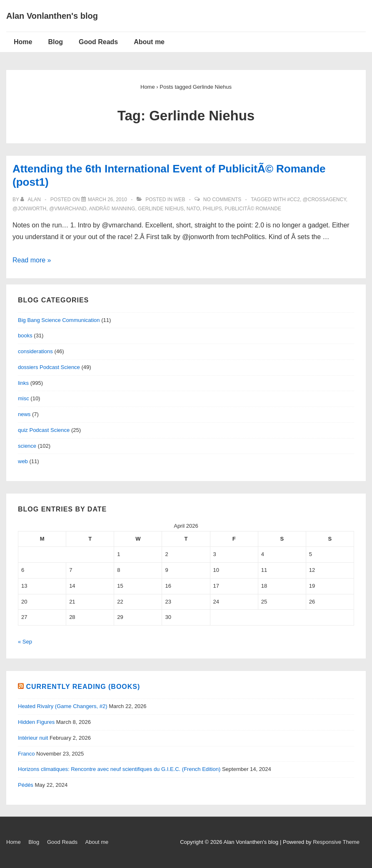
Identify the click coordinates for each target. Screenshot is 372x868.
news (24, 414)
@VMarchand (68, 209)
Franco (26, 754)
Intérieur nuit (33, 738)
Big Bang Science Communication (59, 320)
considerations (35, 351)
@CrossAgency (325, 200)
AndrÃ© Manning (112, 209)
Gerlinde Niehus (161, 209)
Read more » (32, 260)
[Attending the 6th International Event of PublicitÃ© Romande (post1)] (107, 200)
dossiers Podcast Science (49, 367)
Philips (212, 209)
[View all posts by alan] (31, 200)
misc (24, 398)
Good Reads (98, 42)
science (27, 446)
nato (193, 209)
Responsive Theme (336, 842)
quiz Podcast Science (44, 430)
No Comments (222, 200)
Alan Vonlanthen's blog (52, 16)
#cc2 (293, 200)
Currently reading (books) (83, 687)
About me (149, 42)
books (25, 335)
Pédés (26, 785)
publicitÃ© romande (253, 209)
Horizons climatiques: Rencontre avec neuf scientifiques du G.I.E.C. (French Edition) (119, 769)
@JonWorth (29, 209)
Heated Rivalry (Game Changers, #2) (63, 706)
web (179, 200)
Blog (55, 42)
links (23, 383)
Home (23, 42)
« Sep (25, 642)
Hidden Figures (36, 722)
